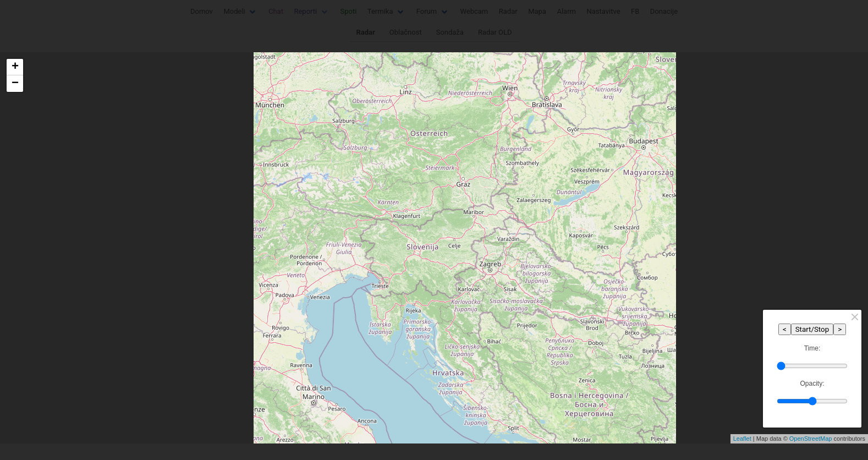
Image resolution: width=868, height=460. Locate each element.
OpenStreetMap (811, 439)
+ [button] (15, 67)
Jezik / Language (296, 194)
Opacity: (812, 384)
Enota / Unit (288, 237)
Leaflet (742, 439)
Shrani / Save (298, 295)
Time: (812, 348)
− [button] (15, 84)
